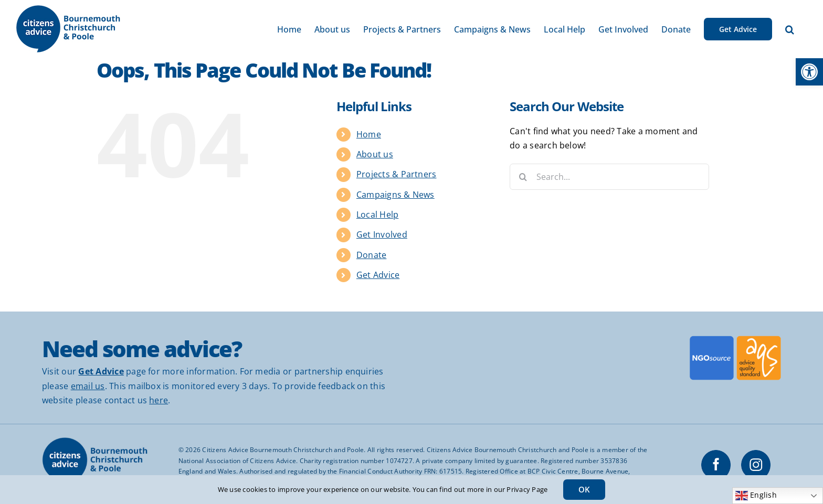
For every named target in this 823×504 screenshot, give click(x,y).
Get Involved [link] (382, 234)
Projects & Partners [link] (397, 174)
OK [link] (584, 489)
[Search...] (609, 177)
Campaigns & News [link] (395, 195)
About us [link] (375, 154)
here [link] (159, 400)
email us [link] (88, 386)
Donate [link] (371, 255)
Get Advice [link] (378, 275)
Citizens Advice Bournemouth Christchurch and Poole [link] (283, 450)
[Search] (523, 177)
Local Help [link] (377, 215)
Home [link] (369, 134)
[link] (809, 72)
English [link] (756, 496)
